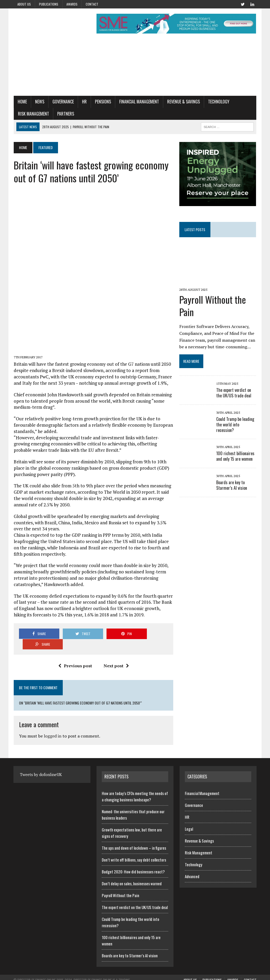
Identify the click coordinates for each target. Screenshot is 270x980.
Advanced (192, 866)
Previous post (75, 656)
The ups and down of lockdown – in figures (134, 838)
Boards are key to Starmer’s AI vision (232, 486)
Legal (189, 819)
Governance (63, 102)
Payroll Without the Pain (213, 306)
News (39, 102)
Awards (72, 4)
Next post (116, 656)
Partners (65, 114)
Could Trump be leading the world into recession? (235, 425)
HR (84, 102)
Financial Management (139, 102)
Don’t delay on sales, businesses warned (132, 873)
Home (22, 102)
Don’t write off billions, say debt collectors (134, 850)
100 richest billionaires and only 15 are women (236, 457)
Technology (218, 102)
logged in (52, 726)
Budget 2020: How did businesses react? (133, 862)
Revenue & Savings (183, 102)
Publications (49, 4)
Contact (92, 4)
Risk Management (33, 114)
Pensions (103, 102)
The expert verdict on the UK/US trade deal (234, 393)
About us (24, 4)
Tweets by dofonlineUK (41, 764)
